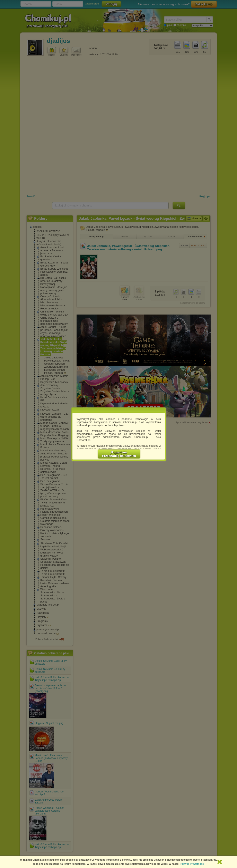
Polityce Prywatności (192, 864)
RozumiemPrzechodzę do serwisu (119, 454)
